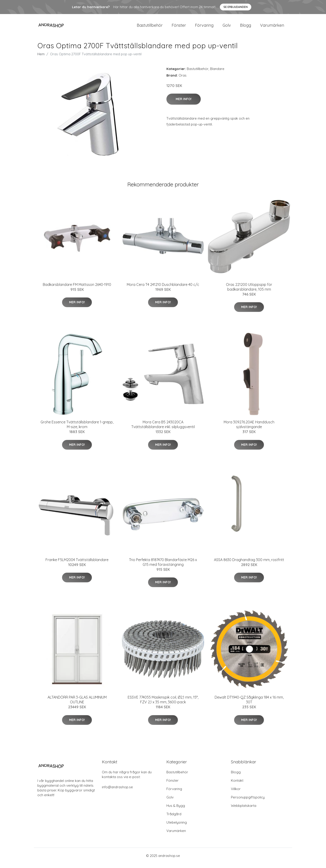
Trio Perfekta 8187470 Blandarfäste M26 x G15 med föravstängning (163, 567)
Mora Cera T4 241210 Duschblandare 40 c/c (163, 289)
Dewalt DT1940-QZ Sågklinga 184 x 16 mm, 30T (249, 704)
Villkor (236, 793)
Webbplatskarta (244, 810)
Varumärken (272, 28)
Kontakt (237, 785)
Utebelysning (177, 827)
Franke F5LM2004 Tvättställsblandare (77, 564)
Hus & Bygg (176, 810)
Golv (227, 28)
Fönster (179, 28)
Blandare (217, 73)
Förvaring (204, 28)
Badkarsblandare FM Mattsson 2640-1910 (77, 289)
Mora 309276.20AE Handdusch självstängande (249, 429)
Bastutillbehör (150, 28)
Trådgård (174, 819)
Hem (41, 59)
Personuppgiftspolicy (248, 802)
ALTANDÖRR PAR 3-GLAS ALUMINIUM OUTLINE (77, 704)
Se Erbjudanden (236, 7)
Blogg (246, 28)
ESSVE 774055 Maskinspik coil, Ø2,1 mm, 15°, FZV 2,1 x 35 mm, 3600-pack (163, 704)
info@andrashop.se (117, 792)
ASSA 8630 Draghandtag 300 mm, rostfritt (249, 564)
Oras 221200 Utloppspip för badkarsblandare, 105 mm (249, 291)
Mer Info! (184, 104)
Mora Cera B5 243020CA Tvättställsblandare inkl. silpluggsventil (163, 429)
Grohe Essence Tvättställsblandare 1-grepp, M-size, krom (77, 429)
